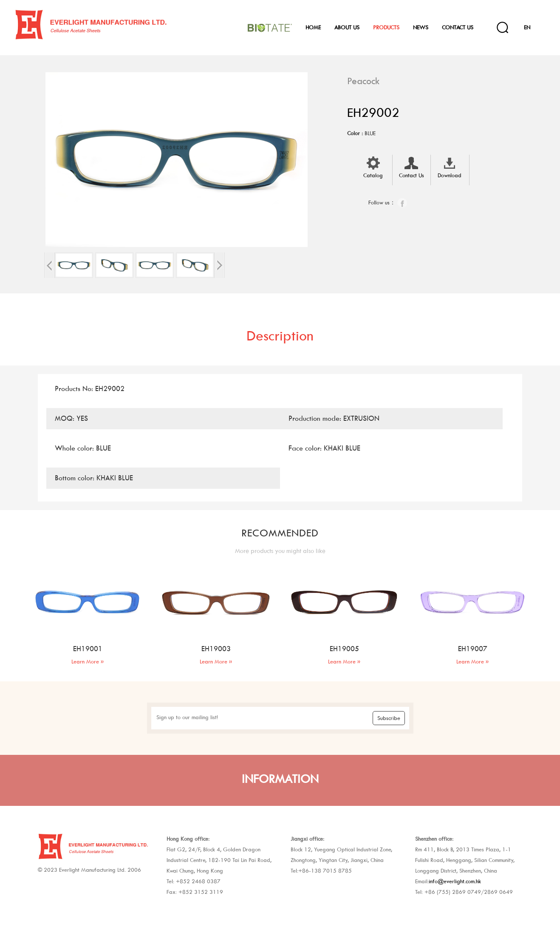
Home (313, 27)
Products (386, 27)
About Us (347, 27)
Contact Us (458, 27)
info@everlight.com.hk (455, 881)
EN (527, 27)
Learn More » (88, 662)
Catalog (373, 167)
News (421, 27)
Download (450, 167)
